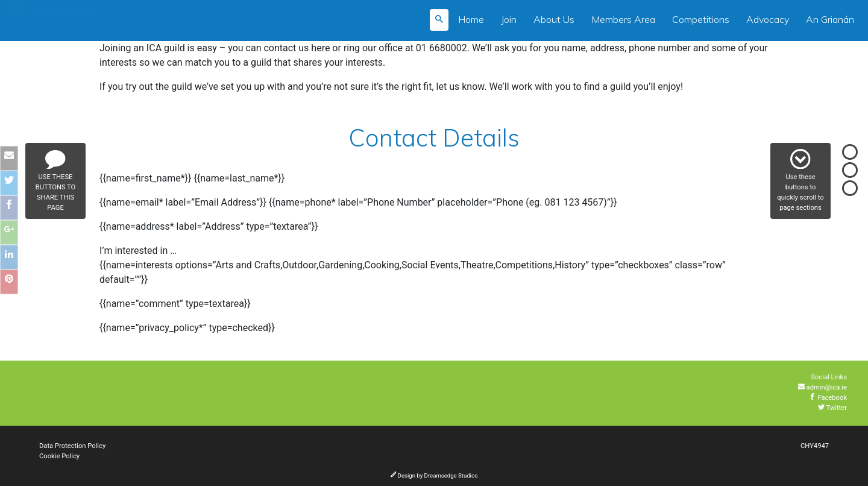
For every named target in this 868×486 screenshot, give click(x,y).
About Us (554, 19)
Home (471, 19)
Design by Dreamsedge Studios (434, 475)
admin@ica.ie (822, 387)
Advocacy (768, 19)
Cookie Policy (59, 456)
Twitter (832, 408)
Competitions (701, 19)
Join (509, 19)
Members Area (623, 19)
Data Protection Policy (72, 446)
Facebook (828, 398)
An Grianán (830, 19)
